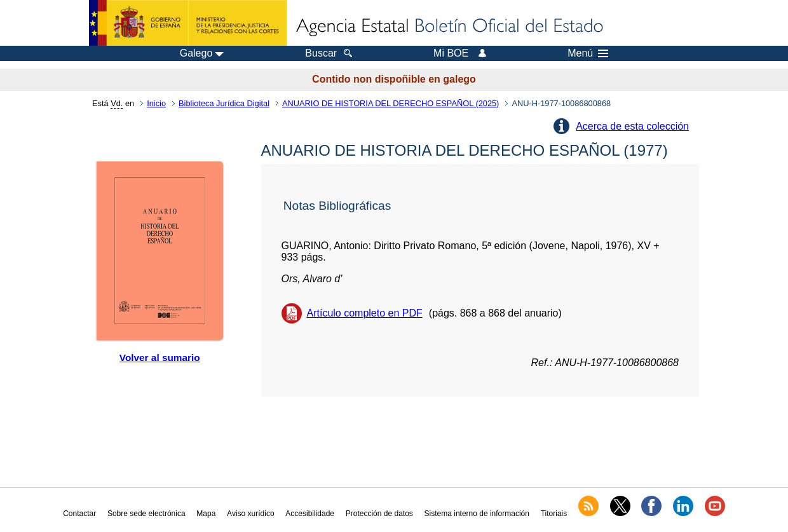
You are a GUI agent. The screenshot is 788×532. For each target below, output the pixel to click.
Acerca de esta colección (632, 126)
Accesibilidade (310, 514)
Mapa (206, 514)
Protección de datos (379, 514)
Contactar (79, 514)
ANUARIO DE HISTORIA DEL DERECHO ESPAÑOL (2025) (391, 103)
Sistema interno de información (477, 514)
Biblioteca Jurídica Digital (224, 103)
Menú (588, 53)
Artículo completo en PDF (365, 313)
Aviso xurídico (250, 514)
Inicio (156, 103)
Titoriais (554, 514)
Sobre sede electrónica (146, 514)
